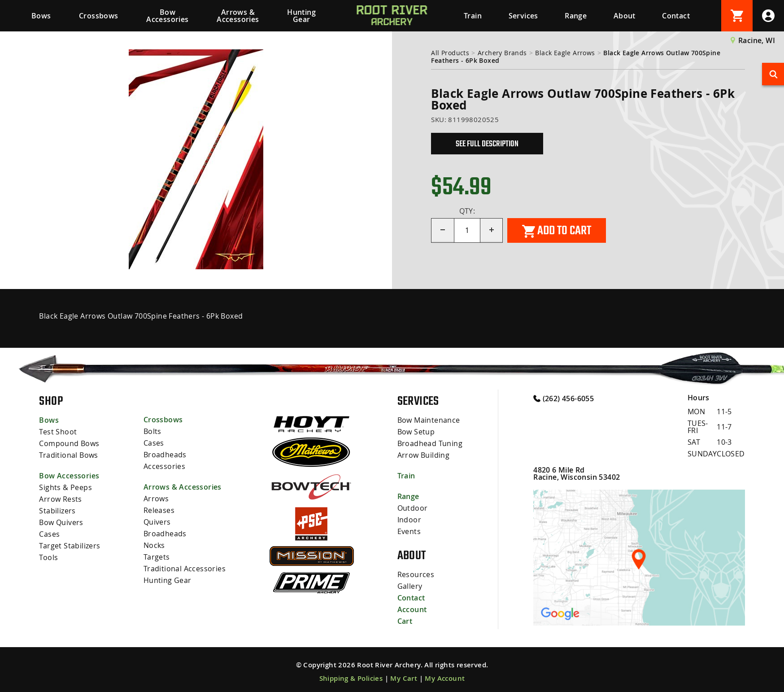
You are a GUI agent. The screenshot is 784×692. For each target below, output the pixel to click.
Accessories (164, 466)
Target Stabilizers (70, 546)
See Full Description (487, 144)
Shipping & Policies (351, 678)
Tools (48, 557)
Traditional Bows (68, 455)
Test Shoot (58, 432)
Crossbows (99, 16)
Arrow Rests (60, 499)
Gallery (410, 586)
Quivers (157, 522)
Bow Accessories (167, 16)
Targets (157, 557)
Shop (51, 401)
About (625, 16)
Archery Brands (502, 53)
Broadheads (165, 455)
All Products (450, 53)
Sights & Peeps (65, 487)
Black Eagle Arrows (565, 53)
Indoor (409, 520)
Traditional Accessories (185, 569)
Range (576, 16)
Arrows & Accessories (238, 16)
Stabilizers (57, 511)
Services (523, 16)
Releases (159, 510)
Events (409, 531)
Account (412, 609)
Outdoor (413, 508)
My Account (445, 678)
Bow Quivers (61, 522)
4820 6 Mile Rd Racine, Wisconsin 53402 (577, 473)
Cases (49, 534)
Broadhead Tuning (430, 443)
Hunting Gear (301, 16)
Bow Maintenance (429, 420)
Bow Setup (416, 432)
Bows (41, 16)
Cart (405, 621)
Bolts (152, 431)
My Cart (404, 678)
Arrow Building (424, 455)
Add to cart (557, 231)
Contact (676, 16)
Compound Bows (69, 443)
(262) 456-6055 (564, 398)
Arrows (156, 499)
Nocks (154, 545)
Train (473, 16)
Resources (416, 574)
